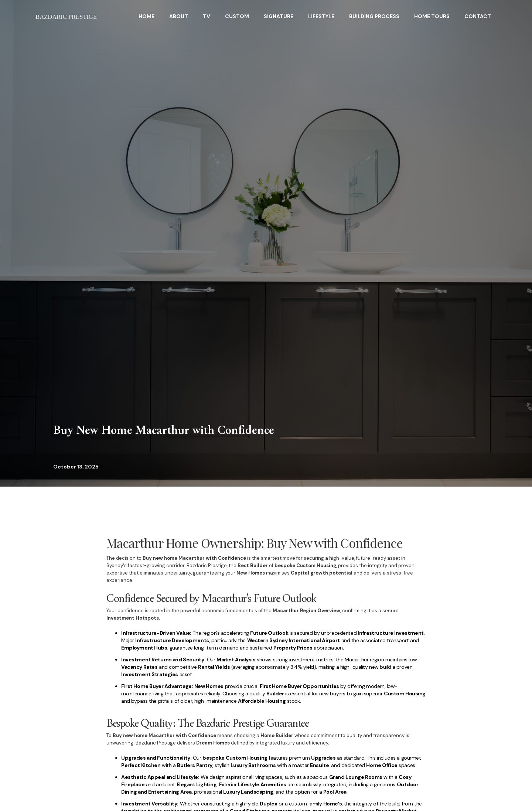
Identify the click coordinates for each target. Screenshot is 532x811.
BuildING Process (374, 16)
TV (207, 16)
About (179, 16)
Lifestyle (321, 16)
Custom (237, 16)
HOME (146, 16)
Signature (279, 16)
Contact (478, 16)
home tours (432, 16)
